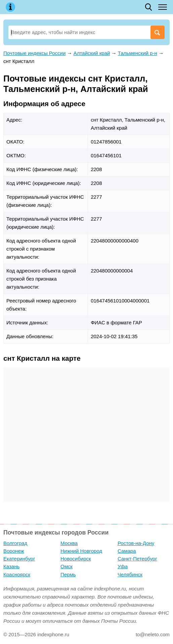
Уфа (123, 566)
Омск (67, 566)
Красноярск (17, 574)
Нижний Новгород (81, 551)
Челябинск (130, 574)
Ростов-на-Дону (136, 543)
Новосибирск (76, 559)
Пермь (68, 574)
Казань (11, 566)
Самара (127, 551)
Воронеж (14, 551)
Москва (69, 543)
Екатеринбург (19, 559)
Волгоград (15, 543)
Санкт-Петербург (137, 559)
